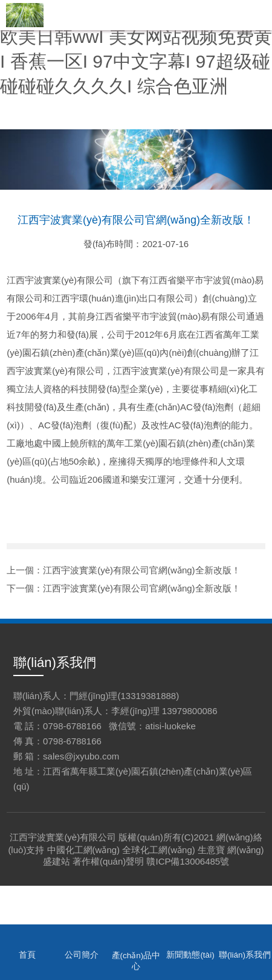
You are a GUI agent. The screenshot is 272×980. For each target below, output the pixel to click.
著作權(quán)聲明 (108, 861)
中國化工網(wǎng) (84, 850)
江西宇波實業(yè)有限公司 (63, 837)
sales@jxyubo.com (81, 756)
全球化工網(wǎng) (159, 850)
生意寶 (211, 850)
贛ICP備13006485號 (188, 861)
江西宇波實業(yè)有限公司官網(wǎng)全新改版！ (141, 570)
